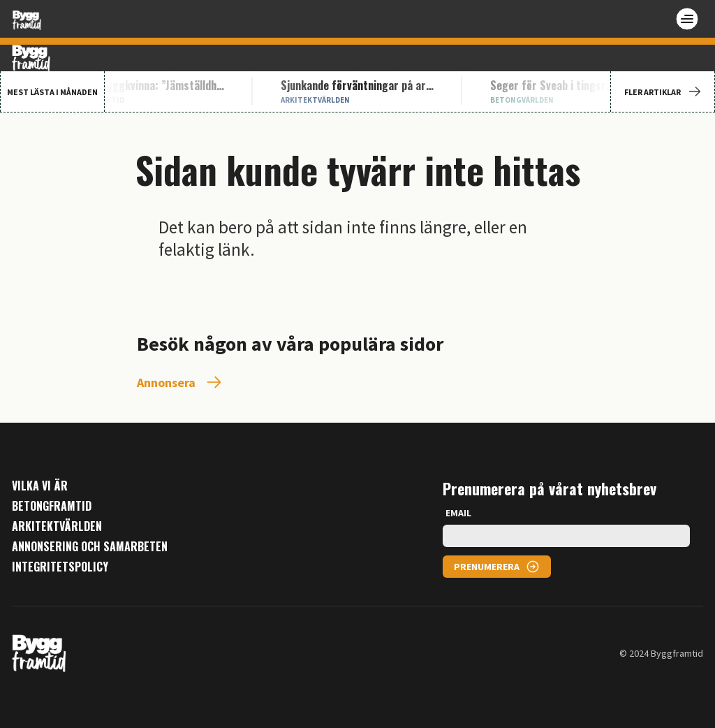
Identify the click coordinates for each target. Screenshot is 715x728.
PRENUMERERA (487, 567)
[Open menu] (687, 19)
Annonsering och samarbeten (90, 547)
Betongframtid (52, 506)
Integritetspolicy (60, 567)
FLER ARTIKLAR (663, 92)
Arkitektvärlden (57, 526)
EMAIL (458, 513)
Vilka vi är (40, 486)
